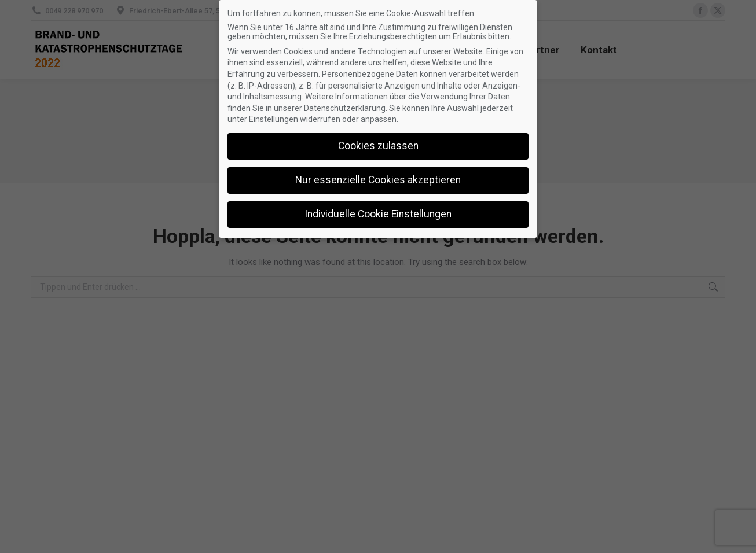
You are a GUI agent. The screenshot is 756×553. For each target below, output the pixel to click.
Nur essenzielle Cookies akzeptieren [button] (378, 180)
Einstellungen (274, 119)
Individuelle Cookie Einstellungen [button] (378, 214)
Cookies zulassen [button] (378, 146)
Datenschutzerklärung (345, 108)
